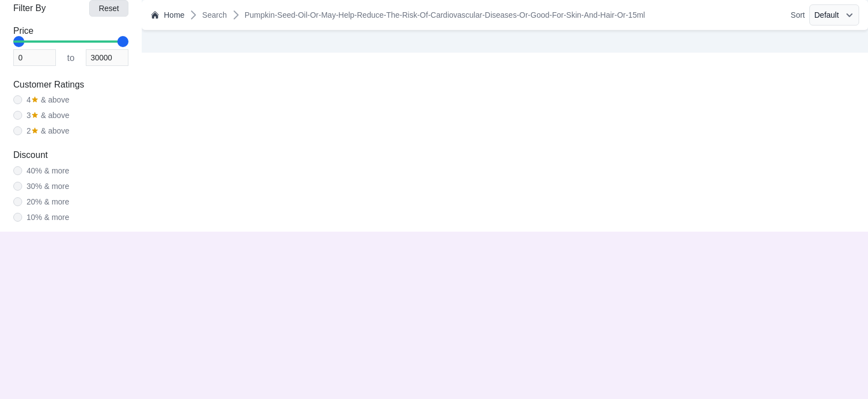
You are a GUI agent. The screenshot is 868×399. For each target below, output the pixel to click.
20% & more (48, 202)
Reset (109, 8)
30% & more (48, 186)
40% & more (48, 171)
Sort (798, 15)
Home (167, 15)
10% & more (48, 217)
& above (48, 100)
